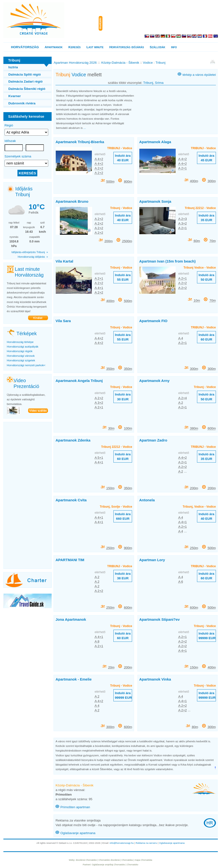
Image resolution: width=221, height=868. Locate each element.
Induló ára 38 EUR (123, 576)
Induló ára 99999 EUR (207, 636)
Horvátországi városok (21, 356)
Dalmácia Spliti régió (25, 74)
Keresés (74, 47)
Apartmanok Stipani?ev (160, 619)
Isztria (13, 67)
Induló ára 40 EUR (123, 158)
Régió (9, 125)
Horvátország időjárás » (33, 257)
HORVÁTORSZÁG (25, 47)
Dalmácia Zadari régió (26, 81)
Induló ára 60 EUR (206, 337)
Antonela (147, 500)
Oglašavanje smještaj (103, 865)
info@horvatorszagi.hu (122, 843)
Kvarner (15, 96)
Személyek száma (18, 156)
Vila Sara (63, 321)
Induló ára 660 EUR (123, 516)
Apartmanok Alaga (155, 142)
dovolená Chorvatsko (86, 860)
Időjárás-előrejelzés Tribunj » (30, 252)
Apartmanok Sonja (155, 201)
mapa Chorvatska (143, 860)
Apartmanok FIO (153, 321)
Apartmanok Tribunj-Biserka (80, 142)
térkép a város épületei (199, 75)
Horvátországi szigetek (21, 360)
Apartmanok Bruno (72, 201)
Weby (72, 860)
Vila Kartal (64, 261)
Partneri (87, 865)
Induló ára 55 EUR (123, 277)
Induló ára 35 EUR (206, 218)
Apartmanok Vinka (155, 679)
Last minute (95, 47)
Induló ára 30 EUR (123, 397)
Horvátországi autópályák (23, 347)
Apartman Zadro (153, 440)
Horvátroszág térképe (20, 342)
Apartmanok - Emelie (74, 679)
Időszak (10, 141)
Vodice (79, 75)
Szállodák (158, 47)
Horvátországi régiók (20, 351)
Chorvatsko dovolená (109, 860)
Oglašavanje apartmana (78, 833)
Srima (159, 83)
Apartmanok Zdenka (73, 440)
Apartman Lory (152, 560)
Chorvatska (127, 860)
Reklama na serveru (146, 843)
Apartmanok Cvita (71, 500)
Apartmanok (54, 47)
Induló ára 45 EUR (206, 158)
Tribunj (148, 83)
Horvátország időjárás (127, 47)
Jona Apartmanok (71, 619)
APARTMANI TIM (70, 560)
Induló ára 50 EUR (206, 277)
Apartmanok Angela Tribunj (79, 381)
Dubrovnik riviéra (22, 103)
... (85, 128)
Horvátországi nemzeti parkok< (26, 365)
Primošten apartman (75, 807)
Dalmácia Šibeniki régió (27, 89)
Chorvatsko (119, 865)
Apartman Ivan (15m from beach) (168, 261)
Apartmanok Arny (154, 381)
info (174, 47)
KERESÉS (27, 173)
